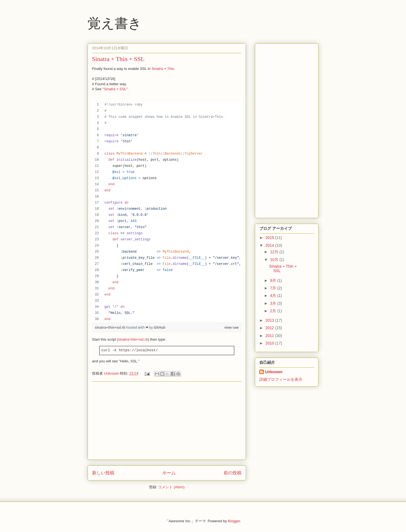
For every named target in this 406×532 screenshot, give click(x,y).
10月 (275, 260)
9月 (274, 280)
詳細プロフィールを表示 (281, 379)
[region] (167, 212)
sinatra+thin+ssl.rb (111, 327)
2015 (270, 238)
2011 (270, 336)
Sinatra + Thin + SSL (118, 59)
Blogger (234, 521)
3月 (274, 303)
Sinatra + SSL (115, 89)
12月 (275, 252)
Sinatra (157, 69)
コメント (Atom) (171, 487)
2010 (270, 343)
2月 (274, 311)
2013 (270, 320)
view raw (231, 327)
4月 (274, 296)
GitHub (159, 327)
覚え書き (115, 23)
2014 (270, 245)
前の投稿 (233, 473)
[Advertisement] (167, 421)
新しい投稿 (103, 473)
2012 (270, 328)
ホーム (169, 473)
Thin (171, 69)
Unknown (274, 372)
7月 (274, 288)
